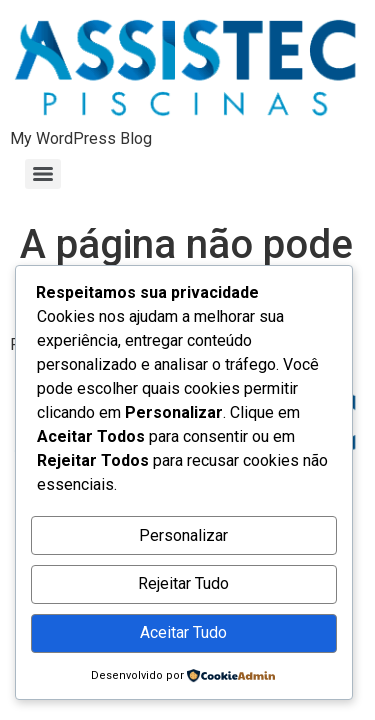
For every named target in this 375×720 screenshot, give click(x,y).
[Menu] (43, 174)
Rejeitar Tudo (183, 583)
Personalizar (183, 535)
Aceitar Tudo (183, 632)
